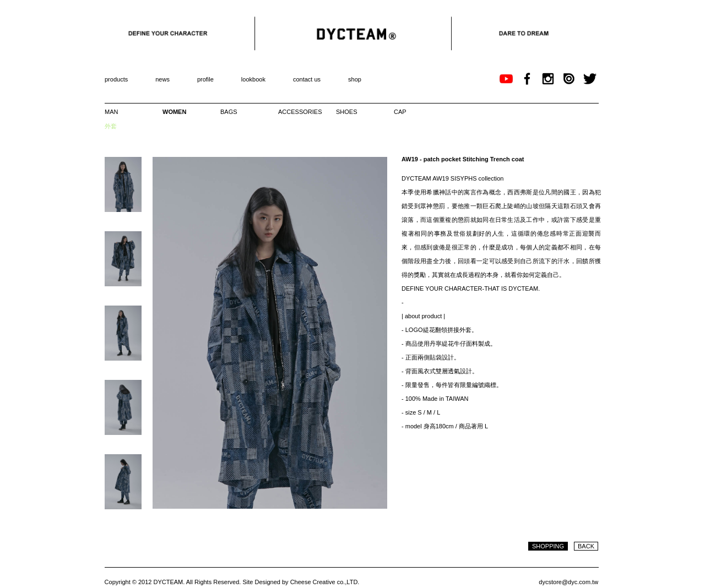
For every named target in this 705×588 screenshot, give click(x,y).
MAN (111, 112)
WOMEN (174, 112)
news (162, 79)
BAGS (229, 112)
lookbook (253, 79)
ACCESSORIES (298, 112)
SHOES (347, 112)
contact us (307, 79)
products (116, 79)
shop (355, 79)
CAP (400, 112)
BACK (586, 546)
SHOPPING (548, 546)
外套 (111, 126)
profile (205, 79)
